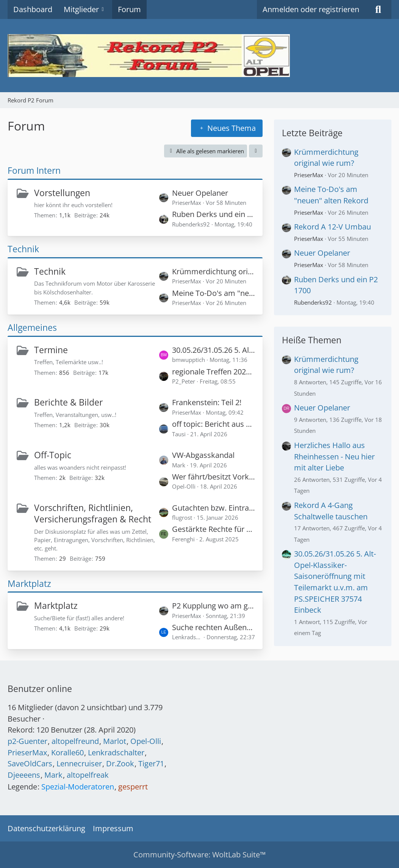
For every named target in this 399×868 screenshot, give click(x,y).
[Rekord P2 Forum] (199, 56)
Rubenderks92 (313, 302)
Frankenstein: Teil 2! (207, 402)
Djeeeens (24, 775)
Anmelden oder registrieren (311, 9)
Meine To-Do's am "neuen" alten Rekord (214, 293)
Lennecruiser (79, 763)
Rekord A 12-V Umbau (332, 227)
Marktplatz (29, 583)
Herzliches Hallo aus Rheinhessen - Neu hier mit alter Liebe (334, 456)
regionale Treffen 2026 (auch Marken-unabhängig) (214, 372)
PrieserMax (309, 175)
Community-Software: (199, 855)
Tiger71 (151, 763)
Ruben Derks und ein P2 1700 (214, 214)
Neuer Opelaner (200, 193)
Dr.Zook (120, 763)
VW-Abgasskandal (203, 455)
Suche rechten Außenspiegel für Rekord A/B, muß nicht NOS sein (214, 627)
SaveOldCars (30, 763)
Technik (23, 249)
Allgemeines (32, 327)
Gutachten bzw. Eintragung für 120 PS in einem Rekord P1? (214, 508)
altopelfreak (88, 775)
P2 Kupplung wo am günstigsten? (214, 606)
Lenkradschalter (116, 752)
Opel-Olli (146, 741)
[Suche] (378, 9)
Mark (53, 775)
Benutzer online (40, 689)
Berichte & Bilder (68, 402)
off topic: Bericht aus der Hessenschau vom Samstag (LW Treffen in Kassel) (214, 424)
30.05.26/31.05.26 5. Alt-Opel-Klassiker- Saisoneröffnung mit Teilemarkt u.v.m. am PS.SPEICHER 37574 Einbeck (214, 350)
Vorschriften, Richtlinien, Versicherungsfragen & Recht (93, 513)
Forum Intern (34, 170)
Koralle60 (67, 752)
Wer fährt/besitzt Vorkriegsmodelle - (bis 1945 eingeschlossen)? (214, 477)
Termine (51, 350)
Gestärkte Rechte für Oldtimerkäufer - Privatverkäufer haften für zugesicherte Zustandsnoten (214, 529)
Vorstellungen (62, 193)
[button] (256, 151)
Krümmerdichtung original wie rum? (214, 271)
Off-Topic (53, 455)
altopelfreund (75, 741)
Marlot (115, 741)
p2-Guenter (27, 741)
